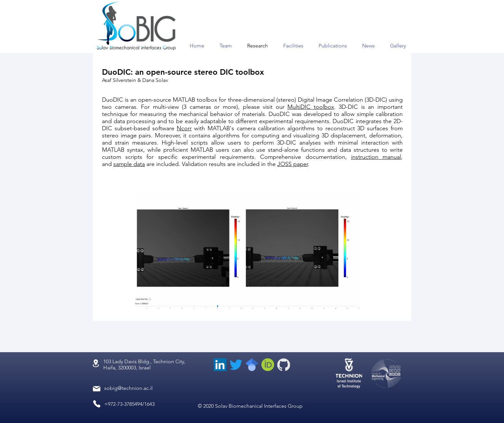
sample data (129, 164)
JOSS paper (293, 164)
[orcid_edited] (268, 365)
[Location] (96, 363)
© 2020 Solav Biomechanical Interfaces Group (250, 406)
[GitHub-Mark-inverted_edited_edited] (284, 365)
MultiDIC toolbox (311, 107)
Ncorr (184, 128)
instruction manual (376, 157)
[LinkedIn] (220, 365)
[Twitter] (236, 365)
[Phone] (97, 404)
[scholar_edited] (252, 365)
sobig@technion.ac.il (128, 388)
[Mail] (97, 389)
